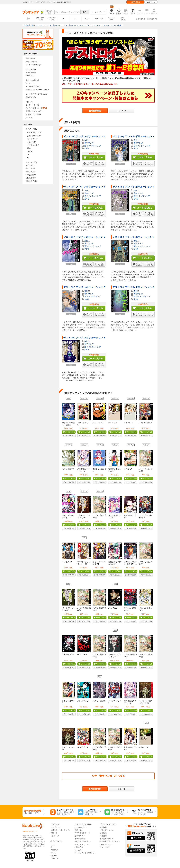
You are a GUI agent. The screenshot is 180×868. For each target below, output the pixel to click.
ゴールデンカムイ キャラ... (84, 517)
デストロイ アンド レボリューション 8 (133, 287)
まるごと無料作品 (32, 80)
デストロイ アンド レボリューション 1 (84, 137)
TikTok (53, 853)
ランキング (55, 836)
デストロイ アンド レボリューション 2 (133, 137)
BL (64, 19)
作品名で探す (31, 169)
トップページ (56, 827)
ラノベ (87, 19)
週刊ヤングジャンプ (93, 146)
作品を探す (79, 830)
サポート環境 (80, 839)
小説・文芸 (99, 19)
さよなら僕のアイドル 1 (115, 517)
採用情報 (103, 833)
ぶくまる (29, 118)
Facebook (54, 858)
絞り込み (49, 12)
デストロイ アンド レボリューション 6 (133, 237)
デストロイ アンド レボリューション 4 (133, 187)
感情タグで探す (31, 181)
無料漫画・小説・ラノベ (60, 830)
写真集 (30, 151)
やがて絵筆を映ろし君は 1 (68, 424)
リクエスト (79, 850)
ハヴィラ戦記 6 (99, 701)
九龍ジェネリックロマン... (115, 470)
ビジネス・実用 (33, 145)
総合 (28, 19)
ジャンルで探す (31, 162)
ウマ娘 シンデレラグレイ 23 (84, 563)
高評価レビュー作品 (33, 114)
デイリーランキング (33, 65)
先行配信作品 (31, 97)
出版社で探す (31, 178)
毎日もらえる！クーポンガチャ (37, 90)
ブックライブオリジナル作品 (37, 94)
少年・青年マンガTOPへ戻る (108, 776)
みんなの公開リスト (36, 108)
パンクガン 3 (98, 423)
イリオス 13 (67, 562)
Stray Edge (113, 608)
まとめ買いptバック (33, 87)
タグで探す (30, 165)
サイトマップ (105, 847)
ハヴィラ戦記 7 (68, 469)
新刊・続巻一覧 (31, 62)
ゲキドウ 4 (113, 423)
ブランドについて (107, 830)
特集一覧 (29, 102)
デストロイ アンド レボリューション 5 (84, 237)
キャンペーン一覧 (32, 105)
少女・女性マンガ (52, 19)
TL (76, 19)
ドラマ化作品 (31, 72)
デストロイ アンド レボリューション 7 (84, 287)
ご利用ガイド (153, 19)
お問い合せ (79, 847)
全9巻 (87, 148)
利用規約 (103, 836)
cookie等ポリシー (107, 844)
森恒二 (87, 140)
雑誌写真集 (123, 19)
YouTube (54, 856)
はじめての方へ (141, 19)
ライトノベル (32, 139)
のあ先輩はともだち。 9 (130, 702)
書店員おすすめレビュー (35, 111)
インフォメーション (82, 844)
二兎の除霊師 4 (68, 655)
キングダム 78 (83, 747)
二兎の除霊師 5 (145, 423)
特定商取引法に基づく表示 (110, 841)
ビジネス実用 (111, 19)
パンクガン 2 (83, 701)
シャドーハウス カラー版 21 (146, 702)
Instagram (54, 850)
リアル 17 (128, 469)
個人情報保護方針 (107, 839)
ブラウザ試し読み (69, 436)
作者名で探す (31, 172)
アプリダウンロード (82, 833)
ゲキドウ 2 (144, 747)
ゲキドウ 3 (128, 423)
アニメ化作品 (31, 69)
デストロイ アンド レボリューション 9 (84, 338)
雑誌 (29, 148)
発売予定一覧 (31, 58)
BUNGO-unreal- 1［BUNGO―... (130, 563)
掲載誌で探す (31, 175)
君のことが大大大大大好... (115, 563)
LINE (52, 844)
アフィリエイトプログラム (85, 853)
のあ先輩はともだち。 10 (84, 470)
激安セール (30, 83)
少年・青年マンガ (40, 19)
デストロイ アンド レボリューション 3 (84, 187)
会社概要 (103, 827)
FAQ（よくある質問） (83, 841)
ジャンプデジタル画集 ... (68, 517)
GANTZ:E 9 (82, 655)
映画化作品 (30, 76)
